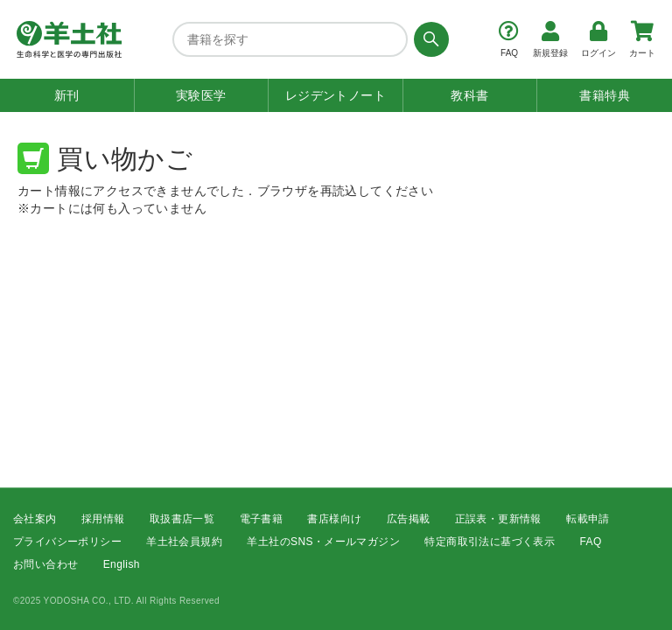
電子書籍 (262, 519)
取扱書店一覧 (182, 519)
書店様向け (334, 519)
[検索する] (428, 39)
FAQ (591, 542)
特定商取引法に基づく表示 (490, 542)
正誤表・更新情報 (498, 519)
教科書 (469, 95)
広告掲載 (409, 519)
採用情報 (103, 519)
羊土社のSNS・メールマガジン (323, 542)
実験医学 (201, 95)
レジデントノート (336, 95)
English (122, 565)
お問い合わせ (45, 565)
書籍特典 (605, 95)
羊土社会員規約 (184, 542)
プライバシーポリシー (67, 542)
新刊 (67, 95)
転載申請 (588, 519)
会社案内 (35, 519)
